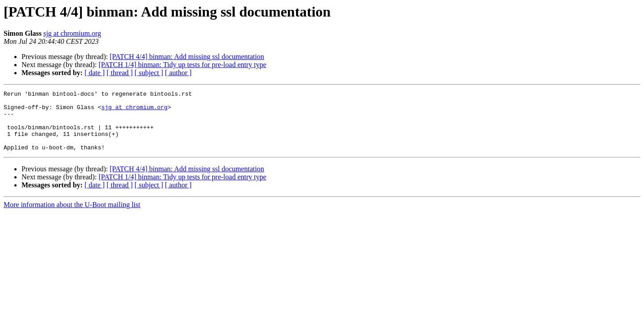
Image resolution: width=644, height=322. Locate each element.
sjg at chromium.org (72, 33)
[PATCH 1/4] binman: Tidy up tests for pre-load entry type (182, 65)
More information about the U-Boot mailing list (72, 217)
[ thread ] (120, 73)
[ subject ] (149, 73)
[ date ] (95, 73)
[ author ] (178, 73)
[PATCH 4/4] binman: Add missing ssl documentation (187, 57)
